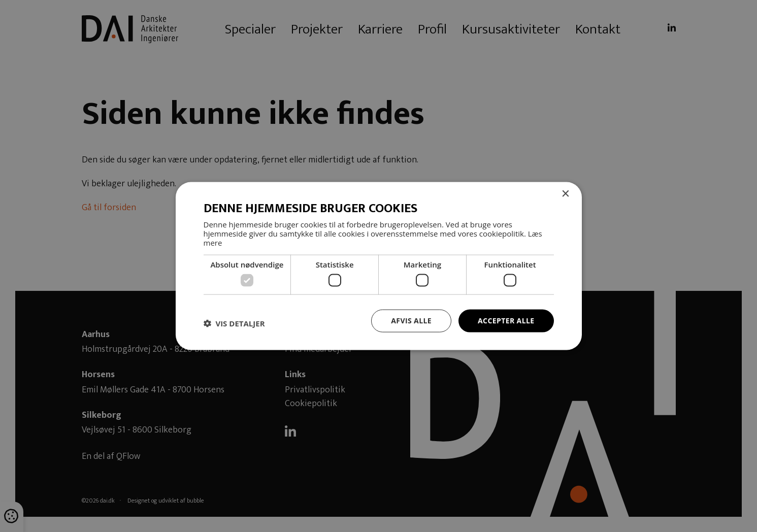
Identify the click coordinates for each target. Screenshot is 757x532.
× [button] (565, 194)
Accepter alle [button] (506, 321)
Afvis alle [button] (411, 321)
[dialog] (378, 266)
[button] (234, 323)
